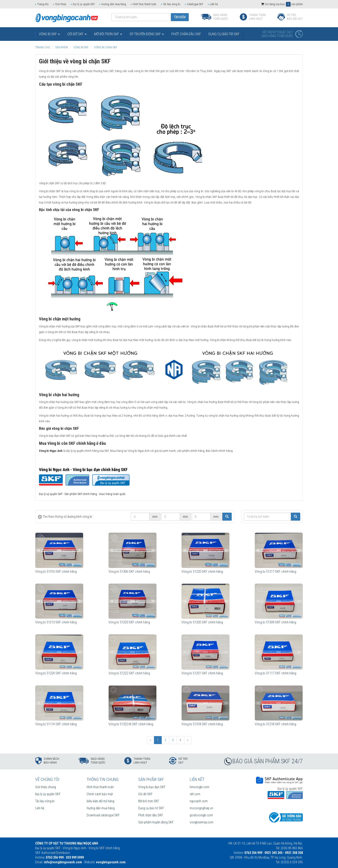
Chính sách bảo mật (100, 794)
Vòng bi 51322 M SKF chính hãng (131, 724)
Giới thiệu (61, 4)
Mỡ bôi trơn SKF (149, 801)
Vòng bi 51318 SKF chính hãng (202, 724)
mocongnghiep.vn (201, 808)
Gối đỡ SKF (145, 794)
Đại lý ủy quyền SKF (84, 4)
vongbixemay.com (202, 822)
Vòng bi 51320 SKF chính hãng (202, 622)
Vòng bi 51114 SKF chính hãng (56, 724)
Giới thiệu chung (46, 787)
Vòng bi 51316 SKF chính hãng (56, 572)
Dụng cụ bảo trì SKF (151, 808)
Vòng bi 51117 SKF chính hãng (275, 673)
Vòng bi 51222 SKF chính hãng (129, 673)
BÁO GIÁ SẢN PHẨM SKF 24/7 (268, 761)
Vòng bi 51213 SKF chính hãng (56, 622)
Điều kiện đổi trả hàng (100, 801)
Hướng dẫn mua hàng (114, 4)
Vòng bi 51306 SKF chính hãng (129, 572)
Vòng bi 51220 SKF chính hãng (202, 572)
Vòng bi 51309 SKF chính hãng (275, 622)
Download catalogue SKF (103, 815)
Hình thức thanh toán (144, 4)
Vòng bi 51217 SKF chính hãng (275, 572)
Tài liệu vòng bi (172, 4)
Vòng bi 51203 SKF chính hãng (129, 622)
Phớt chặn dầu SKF (151, 815)
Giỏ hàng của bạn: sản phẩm (282, 4)
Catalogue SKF (195, 4)
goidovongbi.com (201, 815)
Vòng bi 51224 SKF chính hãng (56, 673)
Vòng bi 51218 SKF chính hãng (275, 724)
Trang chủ (43, 4)
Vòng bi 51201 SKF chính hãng (202, 673)
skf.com (195, 794)
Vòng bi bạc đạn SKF (152, 787)
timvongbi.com (200, 787)
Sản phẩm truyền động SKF (156, 822)
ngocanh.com (199, 801)
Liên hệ (214, 4)
